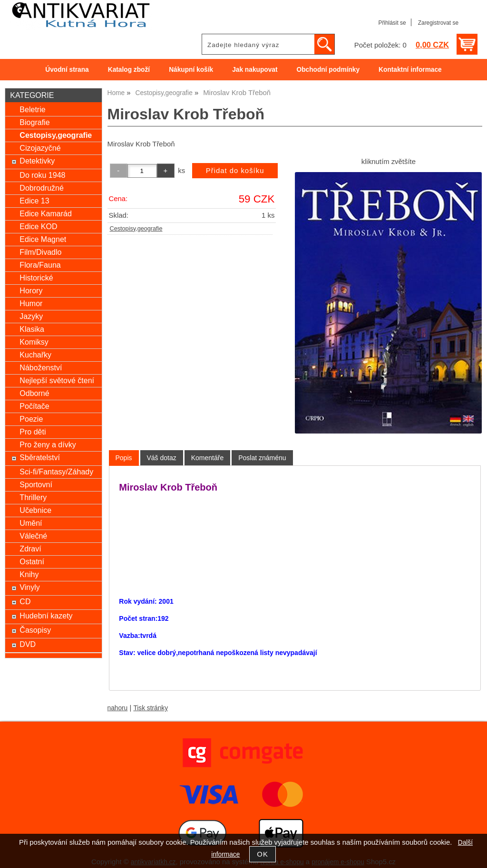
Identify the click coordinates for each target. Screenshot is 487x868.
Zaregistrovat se (438, 23)
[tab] (124, 458)
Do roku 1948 (42, 175)
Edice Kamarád (46, 213)
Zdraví (30, 549)
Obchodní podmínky (328, 70)
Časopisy (35, 630)
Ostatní (32, 561)
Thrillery (33, 497)
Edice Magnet (43, 239)
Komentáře (207, 458)
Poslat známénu (262, 458)
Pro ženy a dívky (48, 444)
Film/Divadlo (40, 252)
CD (25, 601)
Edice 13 (34, 201)
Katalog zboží (129, 70)
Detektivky (37, 161)
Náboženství (41, 367)
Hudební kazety (46, 616)
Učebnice (35, 510)
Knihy (29, 574)
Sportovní (36, 484)
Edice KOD (38, 226)
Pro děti (33, 432)
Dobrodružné (42, 188)
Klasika (32, 329)
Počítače (34, 406)
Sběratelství (40, 457)
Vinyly (29, 587)
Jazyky (31, 316)
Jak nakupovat (255, 70)
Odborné (34, 393)
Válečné (33, 536)
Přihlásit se (392, 23)
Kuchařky (35, 355)
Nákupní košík (191, 70)
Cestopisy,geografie (136, 229)
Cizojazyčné (40, 148)
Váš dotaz (162, 458)
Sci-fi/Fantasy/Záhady (56, 472)
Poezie (31, 419)
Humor (31, 303)
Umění (31, 523)
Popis (124, 458)
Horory (31, 290)
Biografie (34, 122)
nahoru (118, 708)
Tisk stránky (151, 708)
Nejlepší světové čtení (57, 380)
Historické (36, 278)
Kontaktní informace (410, 70)
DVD (28, 644)
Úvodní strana (67, 70)
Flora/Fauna (40, 265)
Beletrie (32, 109)
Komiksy (34, 342)
